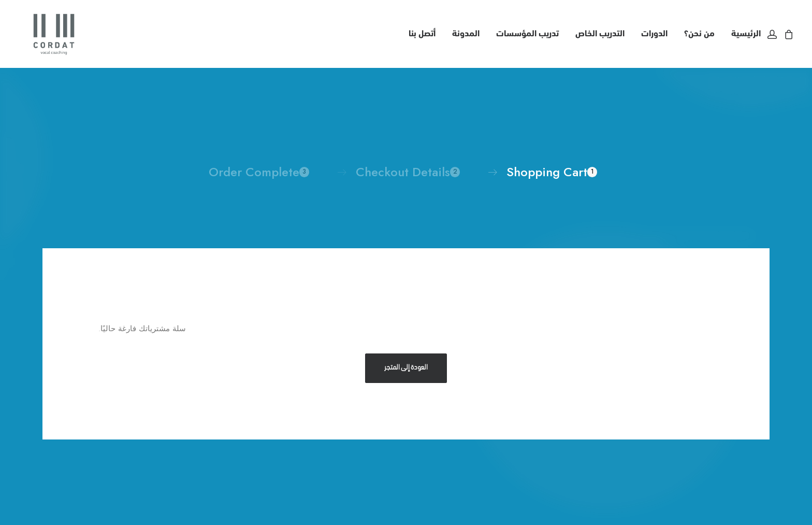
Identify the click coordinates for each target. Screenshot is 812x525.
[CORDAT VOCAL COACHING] (38, 30)
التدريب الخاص (600, 30)
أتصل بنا (422, 30)
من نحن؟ (699, 30)
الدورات (654, 30)
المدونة (466, 30)
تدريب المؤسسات (527, 30)
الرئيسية (746, 30)
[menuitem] (742, 30)
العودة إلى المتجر (406, 360)
